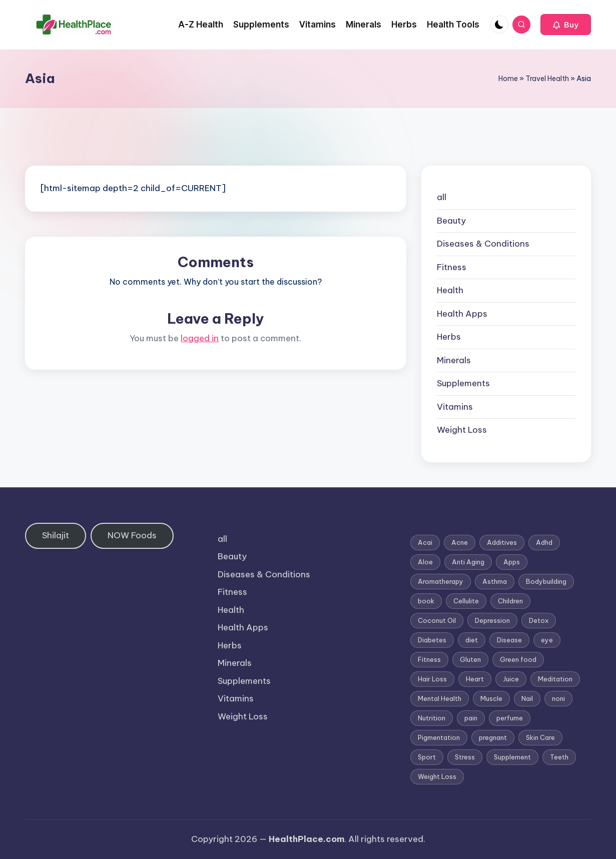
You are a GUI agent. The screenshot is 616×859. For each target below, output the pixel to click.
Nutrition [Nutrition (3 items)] (432, 718)
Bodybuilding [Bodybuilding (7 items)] (546, 581)
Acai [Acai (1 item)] (425, 542)
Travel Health (547, 79)
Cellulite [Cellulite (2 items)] (466, 601)
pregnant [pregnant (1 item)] (493, 737)
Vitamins (455, 407)
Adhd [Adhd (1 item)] (544, 542)
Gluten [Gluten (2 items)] (470, 659)
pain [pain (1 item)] (471, 718)
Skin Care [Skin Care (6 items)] (540, 737)
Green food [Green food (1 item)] (518, 659)
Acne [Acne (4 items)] (460, 542)
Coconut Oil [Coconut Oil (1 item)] (437, 620)
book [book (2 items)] (426, 601)
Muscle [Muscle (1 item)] (491, 698)
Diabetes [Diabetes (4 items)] (432, 640)
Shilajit (56, 535)
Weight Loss (462, 430)
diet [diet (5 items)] (472, 640)
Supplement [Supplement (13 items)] (512, 757)
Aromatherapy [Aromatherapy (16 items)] (441, 581)
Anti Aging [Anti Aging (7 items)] (468, 562)
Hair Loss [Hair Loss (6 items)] (432, 679)
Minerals (454, 360)
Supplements (463, 383)
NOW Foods (132, 535)
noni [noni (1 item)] (558, 698)
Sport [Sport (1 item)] (427, 757)
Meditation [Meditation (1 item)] (555, 679)
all (442, 197)
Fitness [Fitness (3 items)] (429, 659)
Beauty (451, 221)
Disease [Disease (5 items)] (509, 640)
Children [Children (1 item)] (510, 601)
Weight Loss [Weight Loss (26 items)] (437, 776)
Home (508, 79)
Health (450, 290)
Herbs (449, 337)
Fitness (452, 267)
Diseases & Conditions (483, 244)
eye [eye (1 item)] (547, 640)
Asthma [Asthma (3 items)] (495, 581)
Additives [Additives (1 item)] (502, 542)
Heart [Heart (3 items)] (475, 679)
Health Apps (462, 314)
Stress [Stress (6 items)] (465, 757)
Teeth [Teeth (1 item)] (559, 757)
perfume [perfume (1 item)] (510, 718)
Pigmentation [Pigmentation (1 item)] (439, 737)
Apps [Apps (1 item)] (512, 562)
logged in (200, 338)
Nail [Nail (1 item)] (527, 698)
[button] (566, 25)
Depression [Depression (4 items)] (492, 620)
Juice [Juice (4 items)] (511, 679)
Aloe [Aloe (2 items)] (425, 562)
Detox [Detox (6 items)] (539, 620)
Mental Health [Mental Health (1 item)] (440, 698)
